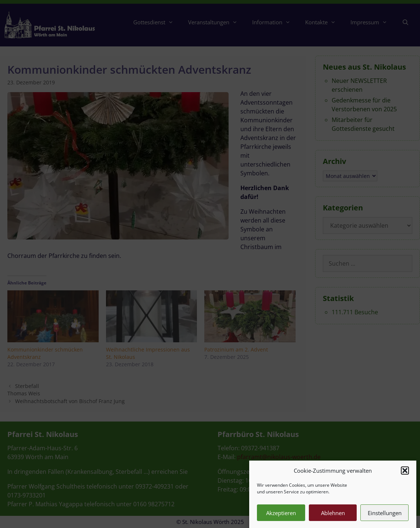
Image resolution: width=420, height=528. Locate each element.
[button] (405, 477)
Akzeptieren (281, 519)
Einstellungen (385, 519)
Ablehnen (333, 519)
